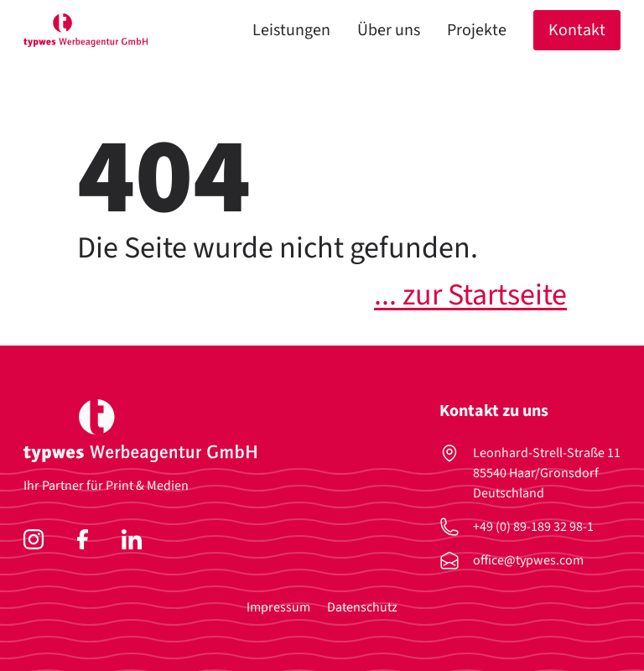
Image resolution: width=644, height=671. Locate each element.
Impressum (278, 607)
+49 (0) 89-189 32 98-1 (533, 527)
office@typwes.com (528, 560)
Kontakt (577, 30)
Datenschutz (362, 607)
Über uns (389, 30)
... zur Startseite (470, 295)
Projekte (477, 30)
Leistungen (291, 30)
